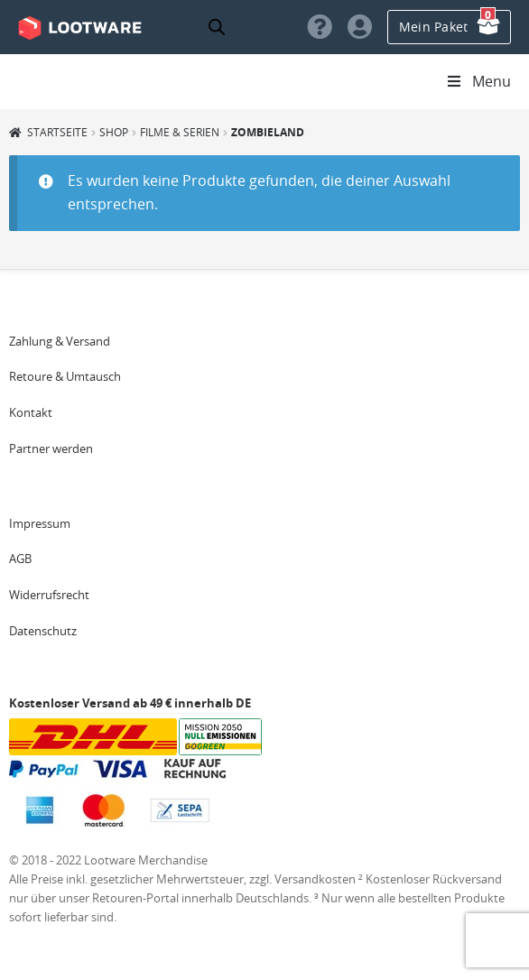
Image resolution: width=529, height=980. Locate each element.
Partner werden (51, 448)
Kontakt (31, 412)
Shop (114, 132)
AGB (20, 559)
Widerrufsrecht (49, 595)
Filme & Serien (180, 132)
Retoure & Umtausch (65, 376)
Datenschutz (43, 631)
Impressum (40, 523)
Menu (478, 81)
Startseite (57, 132)
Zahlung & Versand (60, 341)
